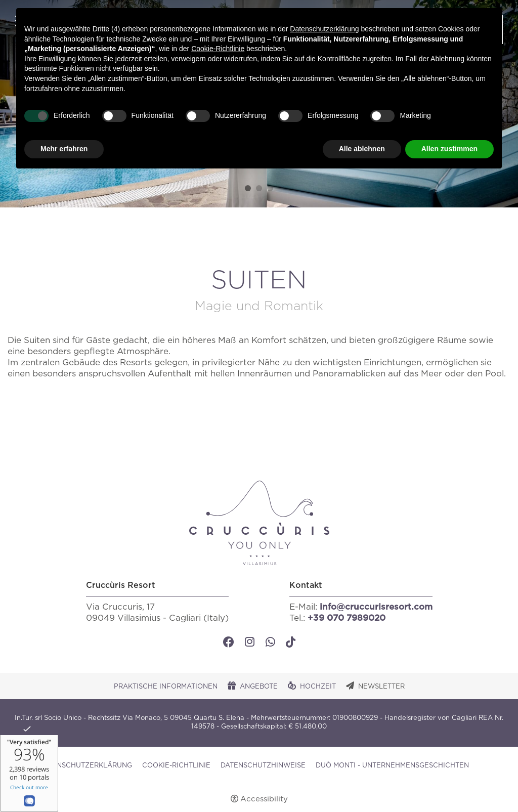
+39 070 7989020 (347, 618)
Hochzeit (318, 687)
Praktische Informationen (166, 687)
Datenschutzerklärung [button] (324, 29)
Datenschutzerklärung (85, 766)
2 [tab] (259, 188)
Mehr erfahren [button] (64, 149)
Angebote (259, 687)
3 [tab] (270, 188)
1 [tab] (248, 188)
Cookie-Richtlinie (176, 766)
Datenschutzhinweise (263, 766)
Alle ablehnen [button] (362, 149)
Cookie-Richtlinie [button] (218, 49)
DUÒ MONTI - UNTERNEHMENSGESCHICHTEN (392, 766)
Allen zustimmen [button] (449, 149)
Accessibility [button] (264, 799)
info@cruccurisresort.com (376, 607)
